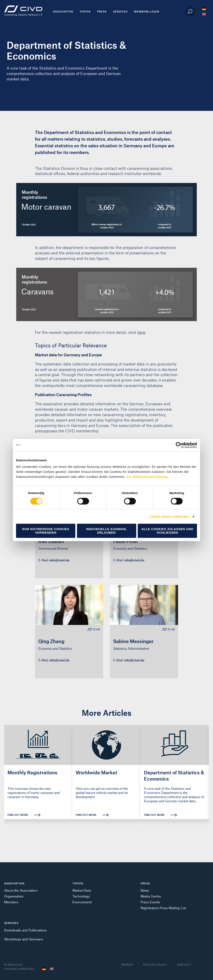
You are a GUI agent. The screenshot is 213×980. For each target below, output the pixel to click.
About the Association (21, 890)
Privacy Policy (155, 965)
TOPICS (78, 883)
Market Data (82, 890)
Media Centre (151, 896)
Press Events (150, 902)
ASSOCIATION (14, 883)
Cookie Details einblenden (169, 516)
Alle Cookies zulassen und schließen (167, 531)
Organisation (14, 896)
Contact (184, 965)
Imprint (127, 965)
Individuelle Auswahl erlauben (106, 531)
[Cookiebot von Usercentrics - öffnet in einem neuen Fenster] (179, 445)
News (145, 890)
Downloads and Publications (26, 930)
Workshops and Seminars (24, 939)
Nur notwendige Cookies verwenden (46, 531)
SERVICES (11, 923)
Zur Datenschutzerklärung (147, 477)
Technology (81, 896)
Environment (82, 902)
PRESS (145, 883)
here (141, 332)
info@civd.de (59, 560)
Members (11, 902)
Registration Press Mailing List (163, 908)
